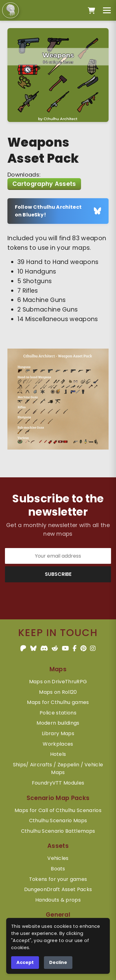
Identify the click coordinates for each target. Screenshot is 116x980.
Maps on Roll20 (58, 692)
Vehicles (58, 858)
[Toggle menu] (107, 10)
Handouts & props (58, 900)
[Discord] (44, 648)
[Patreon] (23, 648)
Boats (58, 869)
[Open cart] (91, 11)
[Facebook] (75, 648)
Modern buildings (58, 723)
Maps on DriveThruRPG (58, 682)
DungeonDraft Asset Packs (58, 889)
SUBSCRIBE (58, 574)
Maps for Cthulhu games (58, 702)
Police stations (58, 713)
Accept (25, 962)
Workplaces (58, 744)
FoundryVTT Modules (58, 783)
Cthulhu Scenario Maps (58, 821)
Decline (58, 962)
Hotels (58, 754)
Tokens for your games (58, 879)
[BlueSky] (33, 648)
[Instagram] (93, 648)
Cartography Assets (44, 184)
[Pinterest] (83, 648)
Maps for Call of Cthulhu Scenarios (58, 810)
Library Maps (58, 733)
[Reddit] (55, 648)
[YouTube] (65, 648)
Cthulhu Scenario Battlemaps (58, 831)
